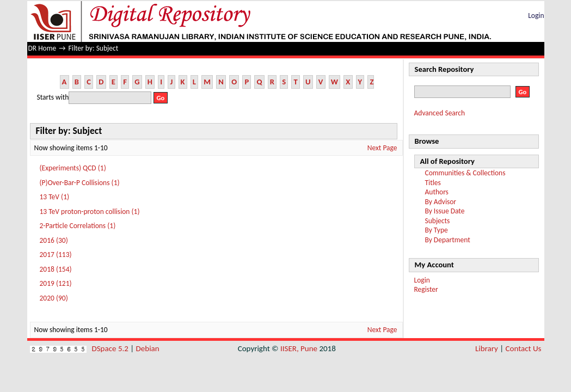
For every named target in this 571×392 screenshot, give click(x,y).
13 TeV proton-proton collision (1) (90, 212)
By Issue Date (445, 211)
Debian (148, 348)
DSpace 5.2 (111, 348)
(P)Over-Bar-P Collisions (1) (80, 183)
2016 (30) (54, 240)
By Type (437, 230)
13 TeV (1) (55, 197)
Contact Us (524, 348)
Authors (437, 192)
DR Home (42, 48)
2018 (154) (56, 269)
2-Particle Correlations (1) (78, 226)
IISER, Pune (299, 348)
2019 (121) (56, 283)
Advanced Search (440, 113)
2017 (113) (56, 255)
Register (426, 289)
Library (487, 348)
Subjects (438, 221)
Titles (433, 183)
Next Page (382, 148)
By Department (448, 240)
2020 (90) (54, 298)
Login (536, 16)
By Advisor (441, 202)
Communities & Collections (465, 173)
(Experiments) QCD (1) (73, 168)
